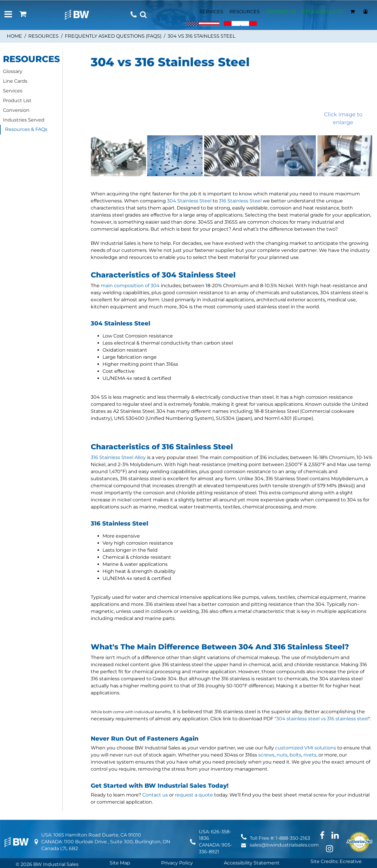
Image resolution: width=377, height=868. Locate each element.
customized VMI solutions (306, 748)
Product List (17, 100)
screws (266, 755)
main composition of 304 (130, 286)
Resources (43, 36)
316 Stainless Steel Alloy (118, 457)
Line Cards (15, 81)
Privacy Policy (177, 863)
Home (14, 36)
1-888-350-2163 (293, 838)
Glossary (13, 71)
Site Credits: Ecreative (336, 861)
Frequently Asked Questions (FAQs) (113, 36)
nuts (282, 755)
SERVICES (211, 12)
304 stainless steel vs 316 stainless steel (322, 719)
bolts (295, 755)
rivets (310, 755)
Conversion (16, 110)
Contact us (155, 795)
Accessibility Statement (252, 863)
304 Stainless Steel (189, 201)
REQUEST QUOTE (323, 12)
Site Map (120, 863)
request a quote (194, 795)
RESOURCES (245, 12)
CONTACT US (281, 12)
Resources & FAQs (26, 129)
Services (13, 91)
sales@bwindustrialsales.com (284, 845)
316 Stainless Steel (240, 201)
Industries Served (24, 120)
